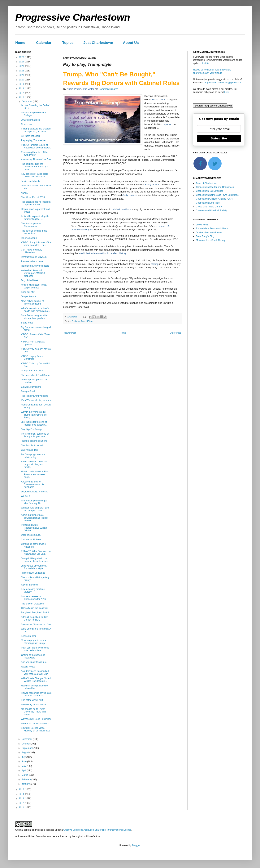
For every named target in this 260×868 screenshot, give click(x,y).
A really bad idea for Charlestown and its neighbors (32, 484)
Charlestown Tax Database (210, 191)
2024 (22, 62)
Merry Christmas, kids (32, 371)
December (27, 102)
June (24, 762)
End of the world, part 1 (33, 700)
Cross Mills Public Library (209, 207)
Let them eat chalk (30, 136)
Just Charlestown (98, 43)
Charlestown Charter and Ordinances (215, 187)
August (26, 753)
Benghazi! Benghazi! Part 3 (35, 613)
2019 (22, 84)
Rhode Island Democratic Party (212, 228)
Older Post (175, 333)
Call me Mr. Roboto (31, 540)
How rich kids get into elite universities (34, 687)
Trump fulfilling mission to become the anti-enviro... (35, 560)
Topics (68, 43)
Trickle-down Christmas (33, 573)
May (24, 766)
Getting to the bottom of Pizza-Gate (33, 656)
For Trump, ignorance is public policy (33, 456)
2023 (22, 66)
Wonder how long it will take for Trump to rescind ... (35, 509)
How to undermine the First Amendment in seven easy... (35, 474)
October (26, 744)
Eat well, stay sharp (31, 387)
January (26, 784)
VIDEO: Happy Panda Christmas (32, 358)
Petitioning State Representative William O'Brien (34, 528)
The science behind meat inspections (34, 232)
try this (205, 63)
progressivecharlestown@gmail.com (222, 83)
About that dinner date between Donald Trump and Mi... (34, 518)
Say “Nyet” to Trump (31, 429)
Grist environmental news (209, 233)
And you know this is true (34, 662)
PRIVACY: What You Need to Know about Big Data (36, 553)
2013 (22, 798)
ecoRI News (202, 225)
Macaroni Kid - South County (211, 240)
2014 (22, 794)
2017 (22, 93)
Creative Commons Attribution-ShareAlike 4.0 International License (97, 830)
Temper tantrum (29, 296)
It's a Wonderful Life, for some (36, 400)
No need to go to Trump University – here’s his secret (34, 712)
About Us (131, 43)
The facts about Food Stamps (36, 375)
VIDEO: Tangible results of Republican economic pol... (36, 146)
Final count (27, 124)
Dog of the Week (30, 280)
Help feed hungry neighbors (35, 266)
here (227, 92)
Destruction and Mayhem (34, 257)
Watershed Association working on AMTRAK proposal (33, 273)
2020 (22, 80)
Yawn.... (25, 193)
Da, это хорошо (29, 238)
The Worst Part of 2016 (33, 197)
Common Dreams (108, 89)
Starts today (27, 323)
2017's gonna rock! (31, 120)
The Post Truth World (32, 445)
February (26, 780)
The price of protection (32, 604)
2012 (22, 803)
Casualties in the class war (35, 608)
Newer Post (70, 333)
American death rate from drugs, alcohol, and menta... (34, 464)
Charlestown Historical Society (211, 210)
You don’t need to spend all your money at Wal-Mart (35, 672)
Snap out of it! (28, 292)
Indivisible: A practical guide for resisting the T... (35, 218)
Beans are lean (29, 636)
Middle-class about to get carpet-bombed (34, 286)
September (28, 748)
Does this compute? (31, 535)
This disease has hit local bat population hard (36, 203)
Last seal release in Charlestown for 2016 (33, 598)
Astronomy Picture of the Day (36, 159)
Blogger (136, 845)
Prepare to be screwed (33, 261)
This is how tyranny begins (35, 396)
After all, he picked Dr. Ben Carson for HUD (35, 618)
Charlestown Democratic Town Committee (217, 195)
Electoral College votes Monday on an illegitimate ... (35, 731)
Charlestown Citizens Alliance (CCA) (214, 199)
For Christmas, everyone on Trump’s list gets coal (35, 435)
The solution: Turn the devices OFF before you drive (35, 167)
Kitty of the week (29, 585)
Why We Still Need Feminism (36, 719)
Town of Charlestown (207, 183)
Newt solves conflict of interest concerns (32, 302)
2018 (22, 88)
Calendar (44, 43)
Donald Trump (88, 321)
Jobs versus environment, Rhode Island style (34, 567)
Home (20, 43)
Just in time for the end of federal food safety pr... (34, 423)
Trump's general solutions (34, 441)
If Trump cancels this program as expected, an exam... (36, 130)
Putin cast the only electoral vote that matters (35, 649)
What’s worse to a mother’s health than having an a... (35, 310)
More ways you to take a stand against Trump (33, 642)
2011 (22, 807)
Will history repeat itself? (33, 705)
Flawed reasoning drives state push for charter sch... (36, 694)
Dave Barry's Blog (205, 236)
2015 (22, 789)
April (24, 771)
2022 (22, 71)
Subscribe (219, 138)
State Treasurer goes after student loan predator (34, 317)
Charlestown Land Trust (208, 203)
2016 (22, 97)
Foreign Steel (28, 391)
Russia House (28, 667)
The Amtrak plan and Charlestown (32, 225)
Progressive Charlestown (73, 17)
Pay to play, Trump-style (33, 140)
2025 (22, 57)
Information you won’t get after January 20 (34, 502)
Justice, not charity (30, 181)
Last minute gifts (29, 450)
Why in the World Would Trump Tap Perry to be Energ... (34, 415)
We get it (26, 496)
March (25, 775)
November (27, 739)
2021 (22, 75)
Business (76, 321)
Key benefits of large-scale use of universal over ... (35, 175)
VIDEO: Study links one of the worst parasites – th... (36, 244)
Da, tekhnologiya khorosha (35, 492)
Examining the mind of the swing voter (34, 154)
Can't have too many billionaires (32, 251)
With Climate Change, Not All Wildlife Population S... (36, 680)
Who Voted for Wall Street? (35, 724)
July (24, 757)
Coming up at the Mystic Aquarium (33, 545)
